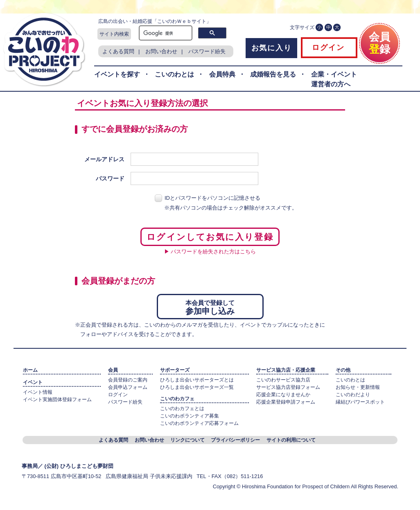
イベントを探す (117, 74)
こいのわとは (174, 74)
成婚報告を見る (273, 74)
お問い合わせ (161, 51)
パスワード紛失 (207, 51)
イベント (33, 382)
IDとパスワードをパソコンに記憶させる (212, 198)
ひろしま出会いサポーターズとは (197, 380)
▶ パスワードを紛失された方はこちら (210, 252)
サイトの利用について (291, 440)
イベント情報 (38, 392)
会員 (113, 370)
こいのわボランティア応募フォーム (199, 423)
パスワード (110, 178)
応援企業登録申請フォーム (286, 402)
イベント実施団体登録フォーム (57, 399)
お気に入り (272, 48)
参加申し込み (210, 306)
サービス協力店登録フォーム (288, 387)
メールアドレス (104, 159)
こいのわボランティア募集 (190, 416)
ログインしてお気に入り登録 (210, 237)
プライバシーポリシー (235, 440)
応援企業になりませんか (283, 395)
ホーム (30, 370)
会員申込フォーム (128, 387)
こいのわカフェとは (182, 408)
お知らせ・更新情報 (358, 387)
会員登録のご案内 (128, 380)
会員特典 (222, 74)
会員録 (379, 40)
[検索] (165, 33)
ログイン (327, 47)
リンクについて (187, 440)
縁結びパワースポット (360, 402)
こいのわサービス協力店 (283, 380)
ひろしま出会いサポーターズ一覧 (197, 387)
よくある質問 (118, 51)
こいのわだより (353, 395)
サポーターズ (175, 370)
